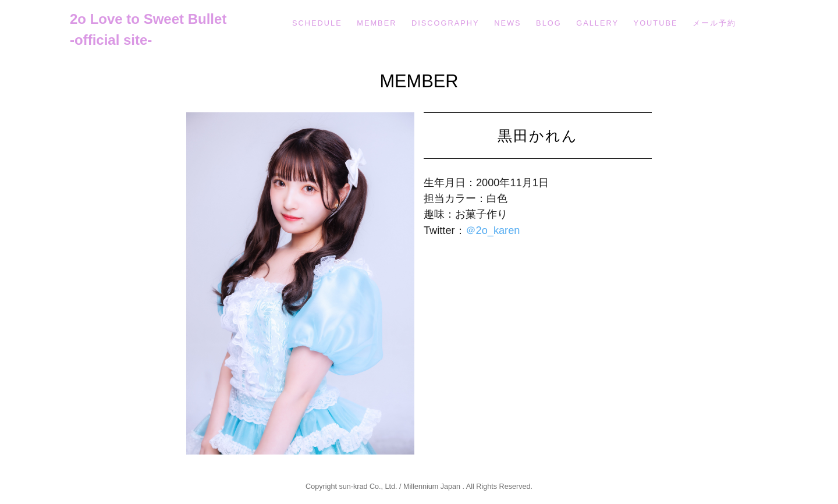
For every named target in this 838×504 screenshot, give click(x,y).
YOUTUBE (656, 23)
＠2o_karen (493, 230)
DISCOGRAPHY (445, 23)
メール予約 (714, 23)
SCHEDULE (317, 23)
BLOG (549, 23)
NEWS (507, 23)
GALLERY (597, 23)
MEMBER (377, 23)
